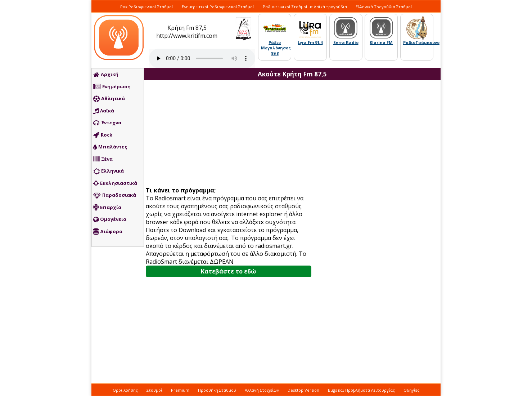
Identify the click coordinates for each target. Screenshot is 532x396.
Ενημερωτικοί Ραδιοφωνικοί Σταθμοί (218, 7)
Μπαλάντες (110, 147)
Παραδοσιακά (115, 195)
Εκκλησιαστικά (115, 183)
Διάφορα (108, 232)
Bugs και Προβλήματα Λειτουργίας (361, 390)
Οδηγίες (411, 390)
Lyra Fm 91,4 (310, 42)
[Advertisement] (231, 134)
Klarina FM (381, 42)
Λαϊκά (104, 111)
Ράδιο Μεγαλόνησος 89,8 (276, 48)
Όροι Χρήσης (125, 390)
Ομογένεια (110, 219)
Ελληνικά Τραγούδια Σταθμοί (384, 7)
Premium (180, 390)
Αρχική (106, 75)
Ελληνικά (109, 171)
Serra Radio (346, 42)
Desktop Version (303, 390)
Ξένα (103, 159)
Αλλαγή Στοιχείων (262, 390)
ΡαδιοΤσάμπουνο (421, 42)
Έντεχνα (107, 123)
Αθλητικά (109, 99)
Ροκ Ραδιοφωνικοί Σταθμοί (147, 7)
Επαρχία (107, 208)
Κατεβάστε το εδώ (228, 271)
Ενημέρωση (112, 87)
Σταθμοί (154, 390)
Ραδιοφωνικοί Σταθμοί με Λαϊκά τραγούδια (305, 7)
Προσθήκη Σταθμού (217, 390)
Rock (103, 135)
